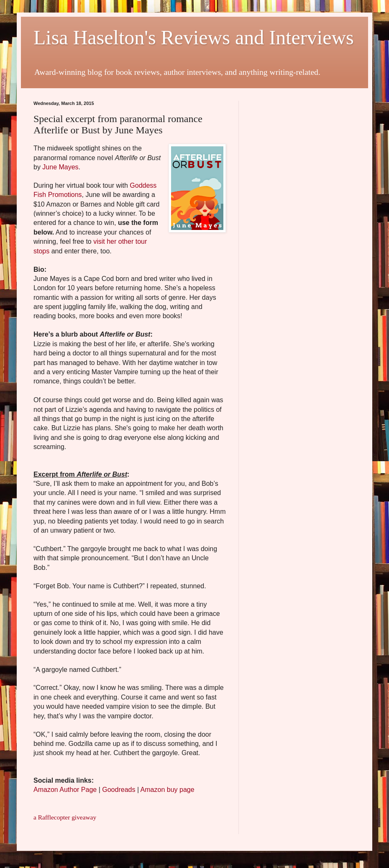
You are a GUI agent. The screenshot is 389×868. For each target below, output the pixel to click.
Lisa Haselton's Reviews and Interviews (194, 37)
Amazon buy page (168, 790)
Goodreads (119, 790)
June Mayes (60, 167)
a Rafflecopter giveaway (65, 817)
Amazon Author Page (65, 790)
